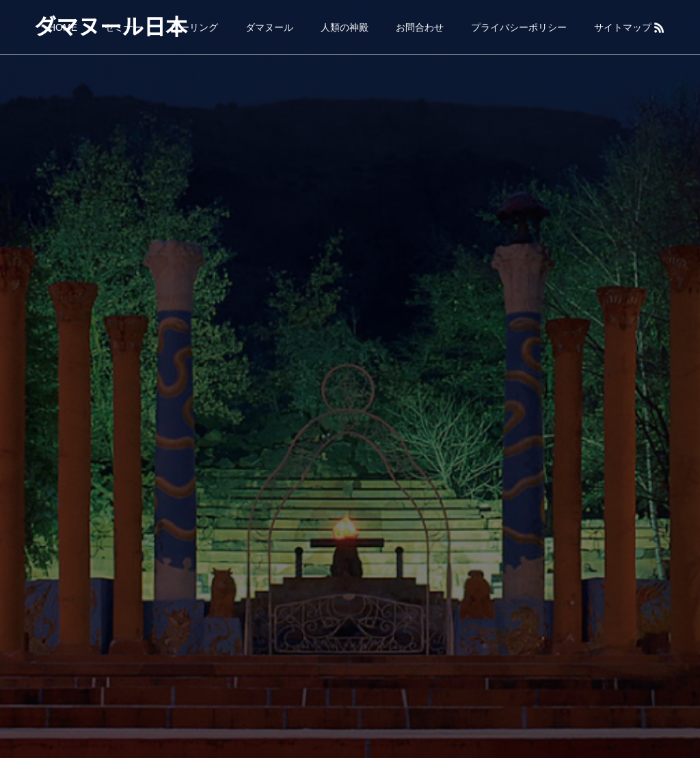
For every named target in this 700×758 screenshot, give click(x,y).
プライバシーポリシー (519, 27)
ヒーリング (194, 27)
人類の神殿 (345, 27)
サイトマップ (623, 27)
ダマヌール (269, 27)
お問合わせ (420, 27)
